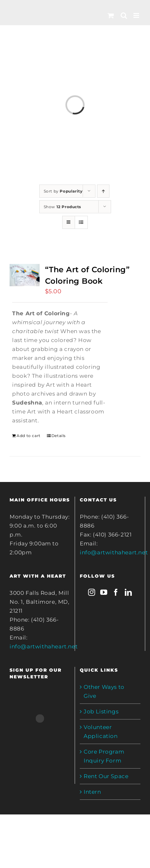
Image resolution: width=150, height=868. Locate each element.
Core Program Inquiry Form (104, 756)
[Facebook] (116, 592)
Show (63, 207)
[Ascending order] (103, 191)
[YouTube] (104, 592)
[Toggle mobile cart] (111, 15)
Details (59, 436)
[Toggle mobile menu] (137, 15)
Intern (92, 792)
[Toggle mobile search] (124, 15)
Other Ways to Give (104, 691)
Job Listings (101, 711)
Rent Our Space (106, 776)
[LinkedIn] (128, 592)
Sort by (63, 191)
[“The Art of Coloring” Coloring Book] (25, 275)
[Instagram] (92, 592)
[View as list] (81, 222)
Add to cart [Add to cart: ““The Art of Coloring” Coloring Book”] (29, 436)
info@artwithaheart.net (44, 646)
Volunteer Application (101, 732)
